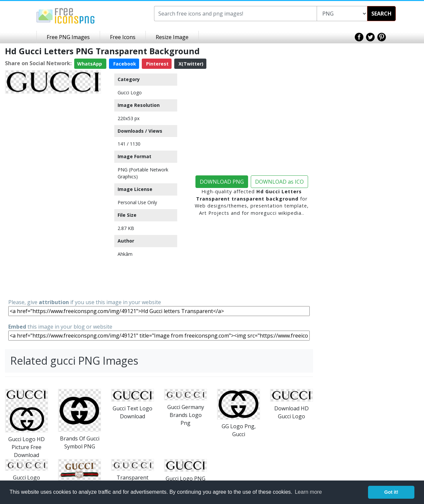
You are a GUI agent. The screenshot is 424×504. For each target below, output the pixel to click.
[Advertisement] (53, 196)
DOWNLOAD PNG (222, 182)
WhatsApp (90, 64)
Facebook (124, 64)
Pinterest (157, 64)
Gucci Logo (130, 92)
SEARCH (381, 14)
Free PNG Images (68, 37)
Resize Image (172, 37)
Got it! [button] (391, 492)
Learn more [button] (308, 492)
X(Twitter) (190, 64)
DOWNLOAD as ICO (279, 182)
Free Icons (123, 37)
